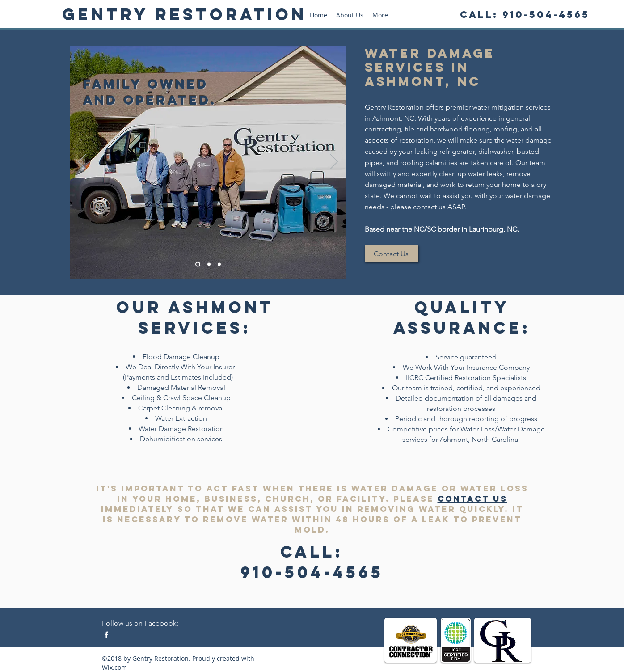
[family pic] (198, 264)
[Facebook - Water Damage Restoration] (106, 635)
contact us (472, 499)
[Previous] (82, 162)
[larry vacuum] (219, 264)
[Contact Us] (392, 254)
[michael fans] (209, 264)
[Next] (334, 162)
